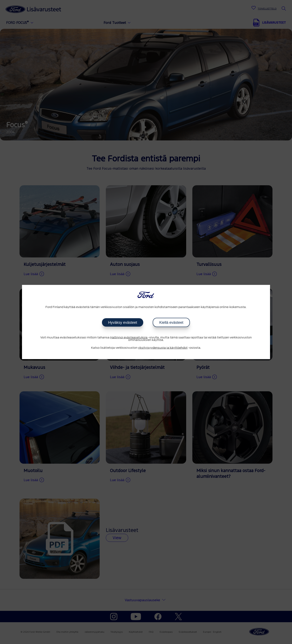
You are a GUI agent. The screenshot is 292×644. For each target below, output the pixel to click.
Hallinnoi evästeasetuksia (129, 337)
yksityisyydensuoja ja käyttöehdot (163, 348)
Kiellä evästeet (171, 322)
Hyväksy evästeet (123, 322)
